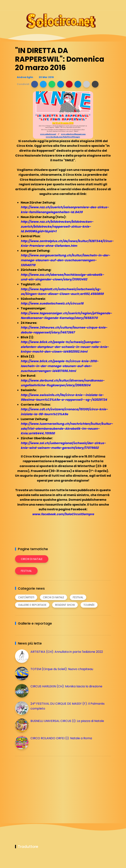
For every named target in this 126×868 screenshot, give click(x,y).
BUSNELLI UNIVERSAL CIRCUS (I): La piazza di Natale (67, 721)
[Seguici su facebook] (82, 5)
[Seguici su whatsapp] (102, 5)
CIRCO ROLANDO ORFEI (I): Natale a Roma (61, 738)
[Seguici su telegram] (95, 5)
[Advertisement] (43, 785)
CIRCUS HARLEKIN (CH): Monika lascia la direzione (66, 686)
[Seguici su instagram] (89, 5)
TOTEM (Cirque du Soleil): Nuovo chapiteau (62, 669)
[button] (35, 84)
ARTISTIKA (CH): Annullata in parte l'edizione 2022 (67, 652)
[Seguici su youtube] (109, 5)
